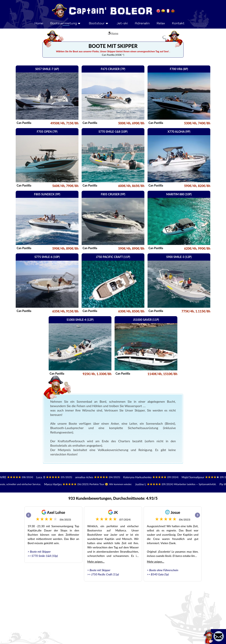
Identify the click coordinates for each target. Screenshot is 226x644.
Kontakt (178, 23)
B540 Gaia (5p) (160, 574)
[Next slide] (197, 515)
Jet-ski (122, 23)
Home (39, 23)
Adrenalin (142, 23)
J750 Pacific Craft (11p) (105, 574)
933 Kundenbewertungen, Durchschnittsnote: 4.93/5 (113, 498)
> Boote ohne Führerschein (163, 570)
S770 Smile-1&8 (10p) (45, 556)
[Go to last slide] (29, 515)
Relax (161, 23)
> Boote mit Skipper (39, 552)
